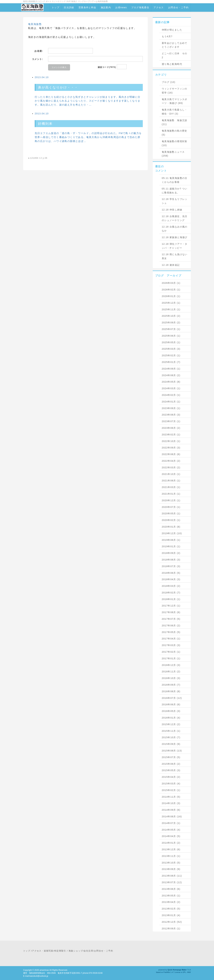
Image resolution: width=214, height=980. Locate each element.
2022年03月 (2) (171, 467)
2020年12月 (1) (171, 500)
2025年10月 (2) (171, 316)
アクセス (159, 7)
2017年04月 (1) (171, 639)
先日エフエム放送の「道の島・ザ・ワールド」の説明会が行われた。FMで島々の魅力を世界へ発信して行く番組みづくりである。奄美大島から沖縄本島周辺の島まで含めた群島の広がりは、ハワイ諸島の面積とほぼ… (88, 137)
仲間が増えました (172, 30)
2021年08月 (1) (171, 481)
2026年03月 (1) (171, 283)
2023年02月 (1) (171, 435)
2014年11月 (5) (171, 797)
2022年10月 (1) (171, 441)
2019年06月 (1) (171, 540)
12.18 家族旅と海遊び (175, 237)
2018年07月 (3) (171, 566)
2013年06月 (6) (171, 889)
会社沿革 (88, 951)
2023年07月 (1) (171, 421)
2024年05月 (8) (171, 382)
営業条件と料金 (87, 7)
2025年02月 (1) (171, 355)
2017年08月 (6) (171, 612)
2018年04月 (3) (171, 579)
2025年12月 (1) (171, 303)
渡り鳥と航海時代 (172, 64)
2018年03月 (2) (171, 586)
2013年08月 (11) (172, 876)
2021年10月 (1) (171, 474)
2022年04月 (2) (171, 461)
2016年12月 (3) (171, 665)
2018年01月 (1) (171, 599)
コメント (161, 171)
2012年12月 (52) (172, 922)
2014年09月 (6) (171, 810)
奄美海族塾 (35, 24)
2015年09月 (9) (171, 744)
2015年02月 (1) (171, 790)
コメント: (38, 59)
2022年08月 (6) (171, 454)
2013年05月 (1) (171, 896)
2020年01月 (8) (171, 527)
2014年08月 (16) (172, 817)
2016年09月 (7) (171, 685)
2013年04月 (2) (171, 902)
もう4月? (167, 36)
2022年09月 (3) (171, 448)
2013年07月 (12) (172, 882)
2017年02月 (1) (171, 652)
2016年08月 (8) (171, 691)
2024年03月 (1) (171, 388)
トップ (56, 7)
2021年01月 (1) (171, 494)
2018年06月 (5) (171, 573)
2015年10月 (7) (171, 737)
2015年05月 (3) (171, 770)
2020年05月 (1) (171, 513)
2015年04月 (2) (171, 777)
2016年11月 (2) (171, 672)
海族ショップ (76, 951)
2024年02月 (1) (171, 395)
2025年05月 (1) (171, 342)
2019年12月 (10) (172, 533)
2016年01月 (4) (171, 718)
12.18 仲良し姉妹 (172, 210)
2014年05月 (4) (171, 830)
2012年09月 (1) (171, 929)
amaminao (44, 970)
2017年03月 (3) (171, 645)
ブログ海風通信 (140, 7)
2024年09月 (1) (171, 369)
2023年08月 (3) (171, 415)
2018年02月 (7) (171, 593)
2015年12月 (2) (171, 724)
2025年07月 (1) (171, 329)
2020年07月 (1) (171, 507)
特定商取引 (60, 951)
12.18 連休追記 (171, 265)
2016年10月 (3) (171, 678)
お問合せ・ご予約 (178, 7)
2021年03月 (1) (171, 487)
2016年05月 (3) (171, 711)
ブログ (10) (169, 82)
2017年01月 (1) (171, 658)
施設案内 (106, 7)
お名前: (39, 51)
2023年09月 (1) (171, 408)
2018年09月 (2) (171, 553)
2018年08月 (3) (171, 560)
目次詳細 (69, 7)
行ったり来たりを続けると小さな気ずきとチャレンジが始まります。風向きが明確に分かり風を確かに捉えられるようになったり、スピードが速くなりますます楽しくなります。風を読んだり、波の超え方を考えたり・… (88, 101)
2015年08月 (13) (172, 751)
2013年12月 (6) (171, 849)
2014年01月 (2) (171, 843)
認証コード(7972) (107, 67)
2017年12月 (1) (171, 606)
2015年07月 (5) (171, 757)
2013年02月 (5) (171, 909)
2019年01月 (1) (171, 546)
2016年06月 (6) (171, 704)
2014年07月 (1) (171, 823)
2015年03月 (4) (171, 784)
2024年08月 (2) (171, 375)
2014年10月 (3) (171, 803)
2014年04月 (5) (171, 836)
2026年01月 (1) (171, 296)
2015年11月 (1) (171, 731)
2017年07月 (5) (171, 619)
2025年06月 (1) (171, 336)
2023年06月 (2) (171, 428)
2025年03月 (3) (171, 349)
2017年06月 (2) (171, 626)
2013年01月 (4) (171, 915)
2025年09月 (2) (171, 323)
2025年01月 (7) (171, 362)
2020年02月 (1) (171, 520)
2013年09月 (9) (171, 869)
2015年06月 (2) (171, 764)
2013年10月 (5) (171, 863)
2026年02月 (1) (171, 290)
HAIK (189, 972)
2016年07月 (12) (172, 698)
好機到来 (45, 124)
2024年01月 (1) (171, 402)
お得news (121, 7)
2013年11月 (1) (171, 856)
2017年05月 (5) (171, 632)
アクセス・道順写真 (43, 951)
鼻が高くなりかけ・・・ (58, 87)
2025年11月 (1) (171, 309)
